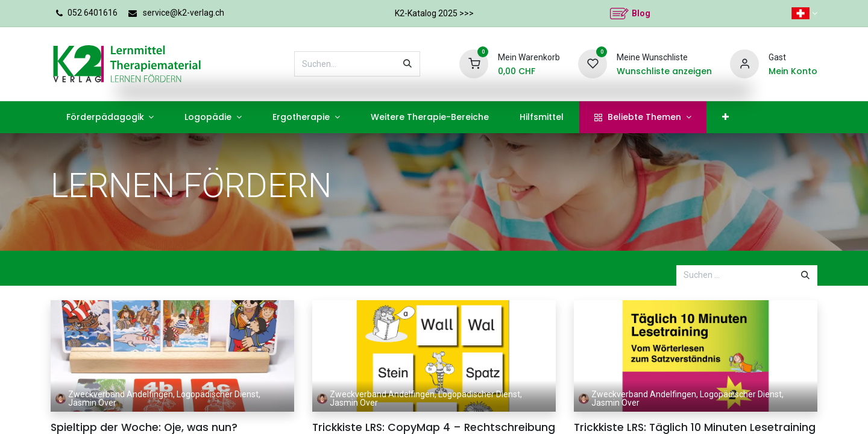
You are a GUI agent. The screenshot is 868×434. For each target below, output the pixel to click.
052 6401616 (93, 13)
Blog (641, 13)
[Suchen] (407, 64)
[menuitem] (110, 117)
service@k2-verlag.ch (184, 13)
